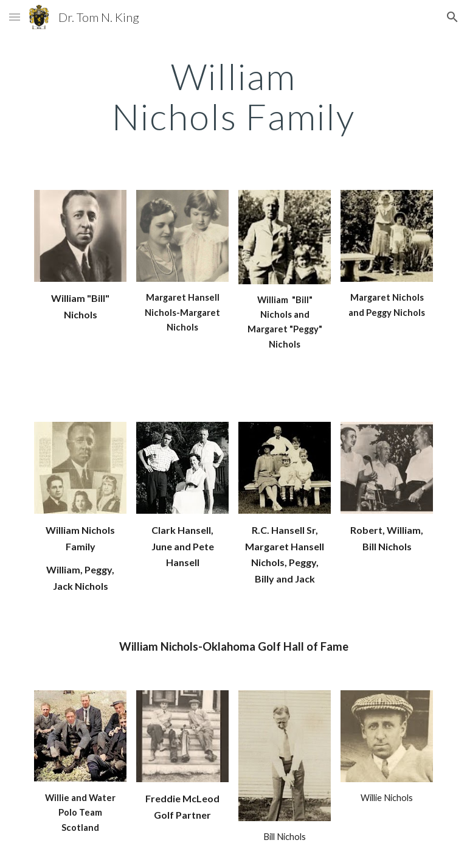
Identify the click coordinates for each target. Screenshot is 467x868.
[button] (15, 17)
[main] (233, 96)
